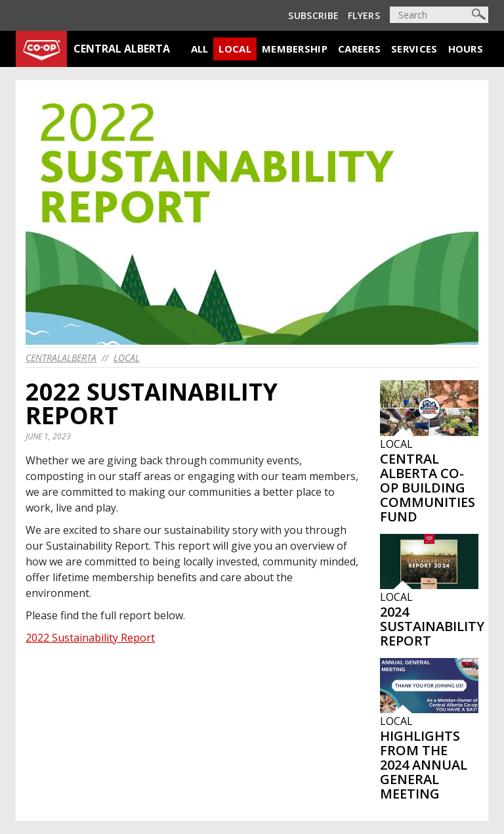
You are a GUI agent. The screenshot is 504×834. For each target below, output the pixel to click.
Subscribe (313, 15)
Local (235, 49)
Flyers (364, 15)
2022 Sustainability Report (90, 638)
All (200, 49)
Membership (295, 49)
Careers (359, 49)
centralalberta (61, 358)
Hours (466, 49)
